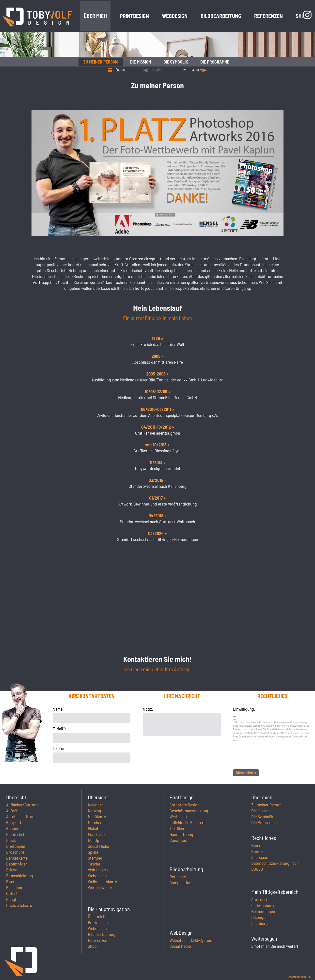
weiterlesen (193, 70)
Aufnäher (14, 811)
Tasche (94, 864)
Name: (58, 709)
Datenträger (16, 864)
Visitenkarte (98, 870)
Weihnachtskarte (102, 882)
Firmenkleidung (20, 876)
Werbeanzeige (100, 887)
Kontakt (258, 851)
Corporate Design (185, 805)
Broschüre (15, 852)
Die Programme (264, 822)
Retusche (178, 877)
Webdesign (97, 876)
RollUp (94, 840)
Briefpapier (16, 846)
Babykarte (15, 822)
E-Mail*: (59, 729)
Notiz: (148, 709)
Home (256, 845)
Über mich (97, 916)
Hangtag (13, 899)
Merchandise (99, 822)
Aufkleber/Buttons (22, 805)
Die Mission (261, 811)
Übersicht (123, 70)
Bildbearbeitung (102, 934)
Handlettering (181, 834)
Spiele (93, 852)
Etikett (12, 870)
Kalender (95, 805)
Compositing (181, 882)
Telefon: (60, 748)
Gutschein (15, 893)
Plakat (93, 828)
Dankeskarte (17, 858)
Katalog (94, 811)
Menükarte (97, 817)
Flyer (10, 882)
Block (11, 840)
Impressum (261, 857)
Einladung (15, 887)
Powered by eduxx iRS (300, 977)
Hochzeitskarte (19, 905)
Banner (12, 828)
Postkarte (96, 834)
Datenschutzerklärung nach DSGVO (275, 866)
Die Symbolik (262, 817)
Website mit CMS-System (191, 940)
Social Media (98, 846)
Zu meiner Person (266, 805)
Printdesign (98, 922)
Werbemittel (180, 817)
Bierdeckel (15, 834)
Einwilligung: (244, 709)
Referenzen (98, 940)
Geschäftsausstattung (189, 811)
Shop (92, 946)
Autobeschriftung (21, 817)
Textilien (177, 828)
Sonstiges (178, 840)
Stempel (95, 858)
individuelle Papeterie (188, 822)
